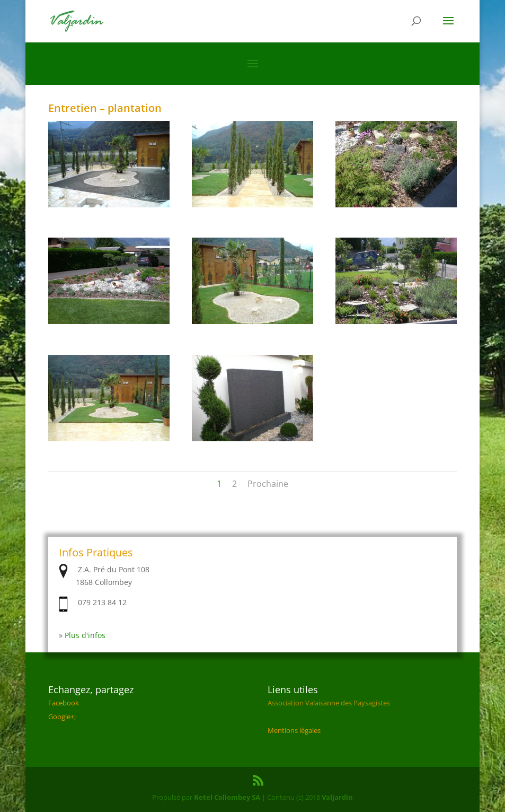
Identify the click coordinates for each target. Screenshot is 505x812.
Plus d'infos (85, 635)
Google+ (61, 717)
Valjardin (337, 797)
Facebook (64, 703)
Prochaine (268, 484)
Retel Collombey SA (227, 797)
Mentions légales (294, 730)
